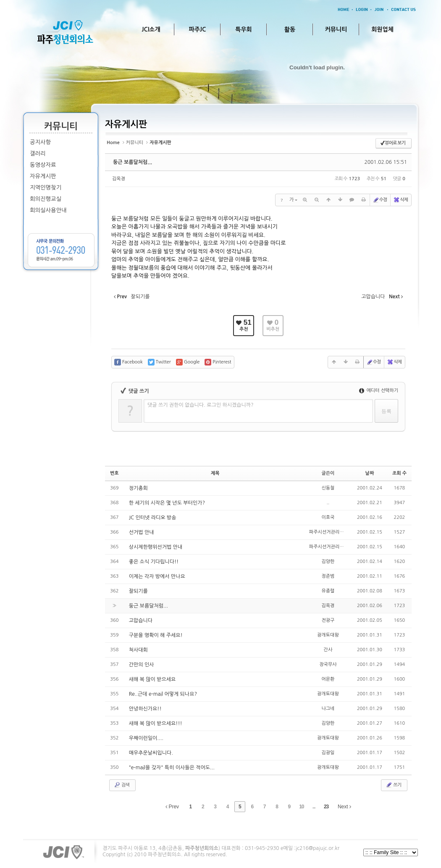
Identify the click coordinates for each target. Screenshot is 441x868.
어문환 (328, 679)
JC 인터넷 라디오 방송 (153, 518)
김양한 (328, 562)
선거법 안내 (142, 532)
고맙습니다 (141, 621)
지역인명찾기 (46, 188)
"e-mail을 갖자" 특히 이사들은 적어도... (172, 768)
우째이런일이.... (146, 738)
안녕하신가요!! (145, 709)
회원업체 (382, 29)
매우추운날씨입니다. (151, 753)
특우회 (243, 29)
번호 (114, 473)
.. (328, 503)
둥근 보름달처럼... (133, 162)
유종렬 (328, 591)
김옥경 (119, 179)
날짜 (370, 473)
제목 (215, 473)
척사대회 (138, 650)
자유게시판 (43, 176)
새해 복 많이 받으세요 (152, 679)
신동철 (328, 488)
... (314, 807)
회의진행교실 (46, 199)
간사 (328, 650)
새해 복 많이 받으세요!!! (156, 723)
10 (301, 807)
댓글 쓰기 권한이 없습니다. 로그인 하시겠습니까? (201, 405)
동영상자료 (43, 165)
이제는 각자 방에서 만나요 (157, 576)
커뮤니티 (336, 29)
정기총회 (138, 488)
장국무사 (328, 664)
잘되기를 (138, 591)
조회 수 (399, 473)
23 (326, 807)
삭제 (400, 200)
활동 (290, 29)
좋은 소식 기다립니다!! (154, 562)
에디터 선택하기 (379, 391)
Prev (172, 807)
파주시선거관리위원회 (331, 532)
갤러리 (38, 154)
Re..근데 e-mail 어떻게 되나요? (163, 694)
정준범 (328, 576)
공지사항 (40, 142)
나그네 (328, 709)
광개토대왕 (328, 635)
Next (344, 807)
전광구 (328, 620)
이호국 (328, 517)
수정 (380, 200)
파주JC (198, 29)
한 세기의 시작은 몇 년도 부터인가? (167, 503)
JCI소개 (151, 29)
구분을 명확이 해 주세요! (156, 635)
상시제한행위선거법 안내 (156, 547)
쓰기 (393, 785)
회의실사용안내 (48, 210)
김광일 (328, 753)
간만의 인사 (142, 665)
